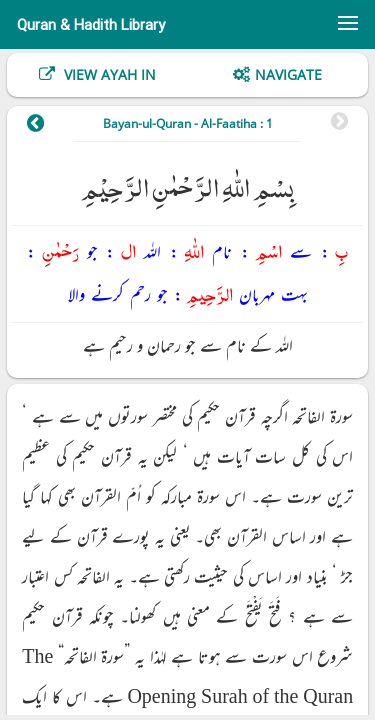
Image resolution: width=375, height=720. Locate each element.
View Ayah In (108, 74)
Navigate (288, 74)
